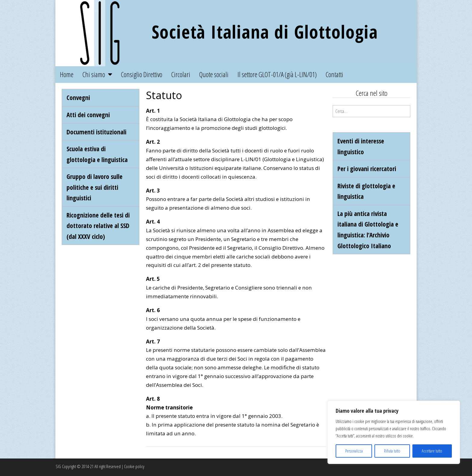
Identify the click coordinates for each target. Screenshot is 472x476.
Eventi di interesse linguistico (361, 146)
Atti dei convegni (88, 115)
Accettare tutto (432, 451)
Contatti (334, 74)
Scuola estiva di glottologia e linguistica (97, 154)
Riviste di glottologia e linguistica (366, 191)
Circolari (181, 74)
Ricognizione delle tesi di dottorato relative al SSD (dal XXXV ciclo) (98, 226)
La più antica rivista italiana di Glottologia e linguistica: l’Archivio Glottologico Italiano (368, 230)
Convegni (78, 97)
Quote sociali (214, 74)
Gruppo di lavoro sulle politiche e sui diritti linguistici (95, 187)
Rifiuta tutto (392, 451)
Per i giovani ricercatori (367, 169)
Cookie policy (134, 467)
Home (67, 74)
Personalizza (354, 451)
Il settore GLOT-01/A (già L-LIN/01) (277, 74)
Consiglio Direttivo (142, 74)
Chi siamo (94, 74)
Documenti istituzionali (96, 132)
